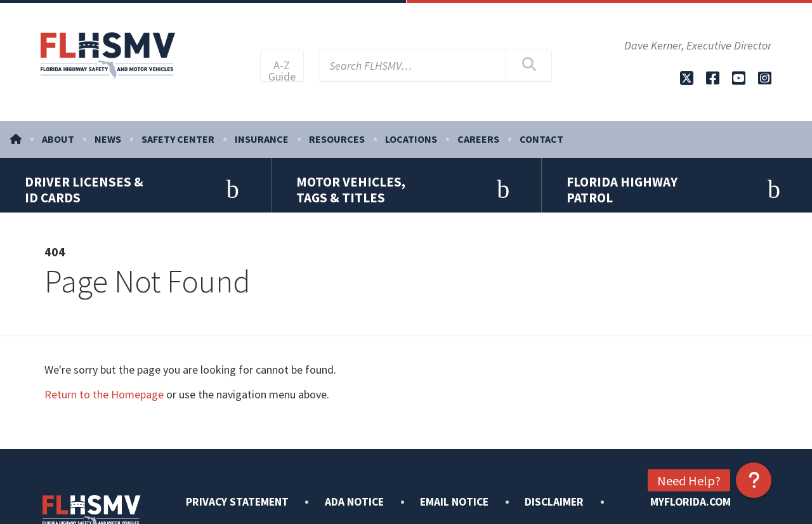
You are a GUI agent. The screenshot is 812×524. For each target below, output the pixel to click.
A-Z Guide (282, 72)
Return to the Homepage (104, 416)
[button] (754, 480)
